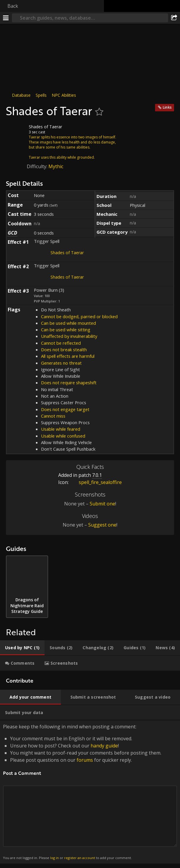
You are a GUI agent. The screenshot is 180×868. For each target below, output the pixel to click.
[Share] (174, 18)
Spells (41, 95)
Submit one (102, 504)
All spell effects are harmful (68, 356)
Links (167, 107)
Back (13, 6)
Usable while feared (61, 429)
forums (85, 760)
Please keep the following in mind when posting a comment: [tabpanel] (90, 792)
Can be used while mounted (68, 323)
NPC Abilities (64, 95)
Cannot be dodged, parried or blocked (79, 316)
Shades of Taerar (67, 253)
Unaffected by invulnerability (69, 336)
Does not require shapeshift (69, 383)
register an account (80, 858)
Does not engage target (65, 409)
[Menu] (6, 18)
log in (55, 858)
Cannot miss (53, 416)
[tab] (22, 648)
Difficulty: (38, 166)
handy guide (104, 746)
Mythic (56, 166)
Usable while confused (63, 436)
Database (21, 95)
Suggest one (102, 525)
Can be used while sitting (66, 330)
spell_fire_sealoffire (96, 482)
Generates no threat (61, 363)
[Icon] (16, 131)
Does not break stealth (64, 349)
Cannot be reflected (61, 343)
